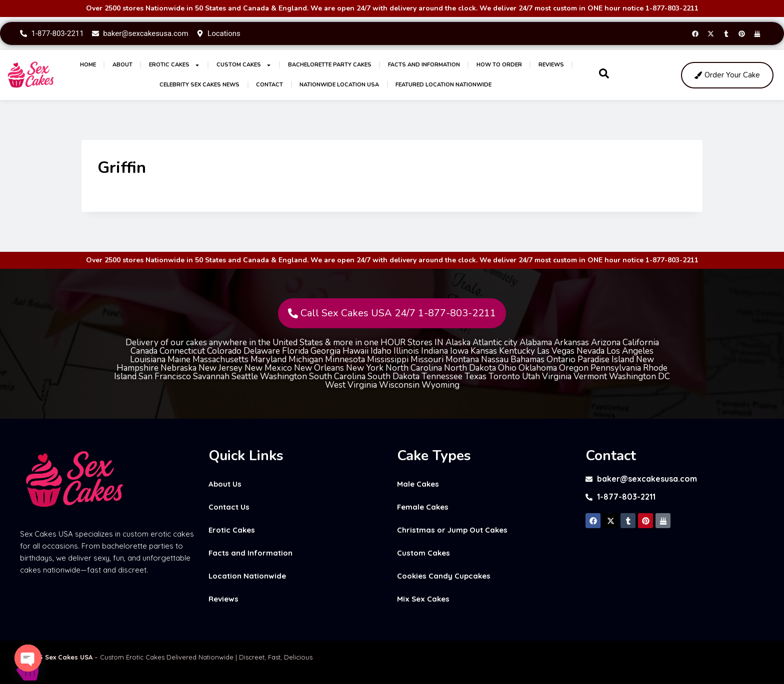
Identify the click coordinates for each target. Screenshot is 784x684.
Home (88, 65)
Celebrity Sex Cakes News (199, 85)
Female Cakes (423, 507)
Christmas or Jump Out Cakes (452, 530)
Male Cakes (418, 484)
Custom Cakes (244, 65)
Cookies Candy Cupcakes (444, 576)
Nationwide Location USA (339, 85)
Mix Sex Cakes (423, 599)
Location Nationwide (247, 576)
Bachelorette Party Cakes (330, 65)
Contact (269, 85)
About (122, 65)
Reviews (551, 65)
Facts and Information (424, 65)
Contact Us (229, 507)
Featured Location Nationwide (443, 85)
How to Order (499, 65)
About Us (225, 484)
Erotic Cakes (174, 65)
